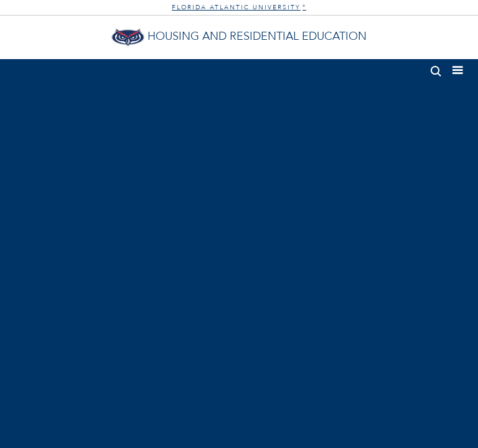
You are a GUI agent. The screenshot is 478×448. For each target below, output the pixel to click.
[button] (436, 69)
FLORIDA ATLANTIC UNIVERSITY (239, 7)
